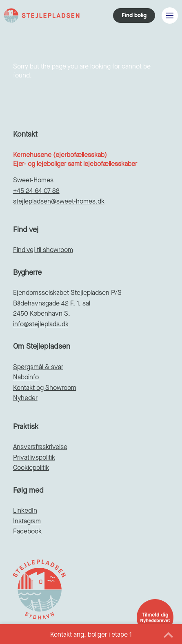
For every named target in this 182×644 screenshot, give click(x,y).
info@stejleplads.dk (41, 324)
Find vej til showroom (43, 250)
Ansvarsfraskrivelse (40, 447)
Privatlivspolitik (34, 457)
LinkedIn (25, 510)
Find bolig (134, 15)
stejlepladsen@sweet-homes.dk (59, 201)
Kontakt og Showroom (45, 388)
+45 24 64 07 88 (36, 191)
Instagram (27, 521)
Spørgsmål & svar (38, 367)
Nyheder (25, 398)
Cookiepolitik (31, 468)
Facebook (27, 531)
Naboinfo (26, 377)
